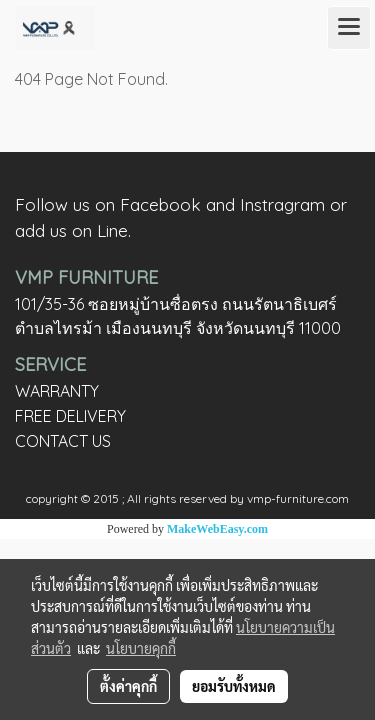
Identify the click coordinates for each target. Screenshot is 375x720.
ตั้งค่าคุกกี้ (128, 686)
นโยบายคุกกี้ (141, 648)
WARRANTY (57, 391)
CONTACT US (63, 441)
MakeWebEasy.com (217, 529)
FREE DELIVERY (70, 416)
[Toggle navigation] (349, 28)
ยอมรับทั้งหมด (234, 686)
